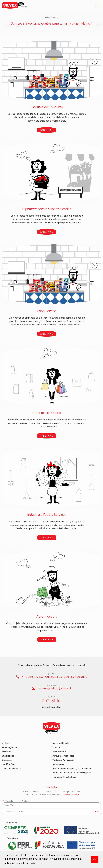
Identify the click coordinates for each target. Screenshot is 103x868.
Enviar (96, 812)
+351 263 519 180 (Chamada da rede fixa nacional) (54, 677)
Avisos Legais (59, 764)
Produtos (6, 752)
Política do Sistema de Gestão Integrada (72, 773)
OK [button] (95, 859)
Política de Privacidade (63, 760)
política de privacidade (71, 795)
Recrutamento (60, 752)
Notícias (56, 747)
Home (47, 18)
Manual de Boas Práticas (64, 777)
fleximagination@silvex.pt (54, 688)
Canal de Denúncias (12, 769)
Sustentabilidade (61, 743)
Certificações (8, 764)
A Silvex (6, 743)
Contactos (7, 760)
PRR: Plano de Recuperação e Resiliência (72, 769)
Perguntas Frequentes (63, 756)
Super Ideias (8, 756)
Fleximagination (10, 747)
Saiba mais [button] (36, 863)
